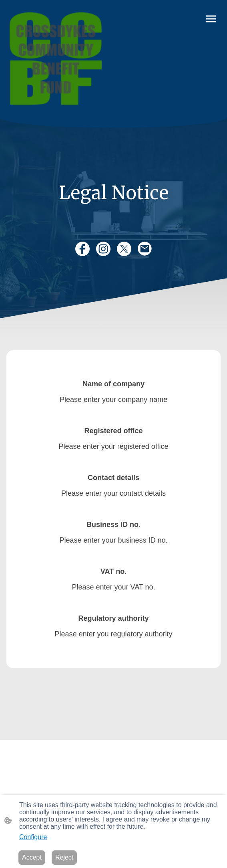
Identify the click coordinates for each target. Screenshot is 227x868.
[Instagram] (103, 249)
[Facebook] (82, 249)
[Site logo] (56, 59)
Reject (64, 857)
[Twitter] (124, 249)
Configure (33, 837)
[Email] (145, 249)
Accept (32, 857)
